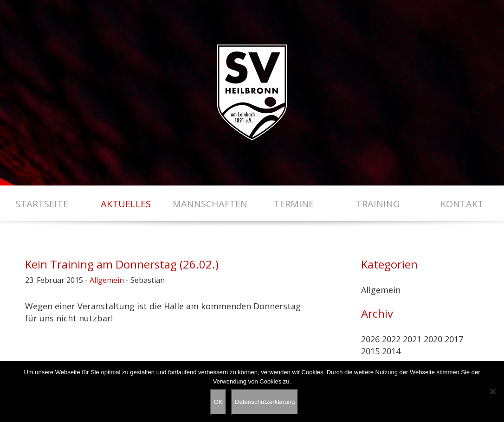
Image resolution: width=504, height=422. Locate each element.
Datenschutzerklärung (265, 402)
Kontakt (462, 204)
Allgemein (107, 280)
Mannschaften (210, 204)
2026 (370, 339)
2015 (370, 351)
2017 (454, 339)
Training (378, 204)
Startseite (42, 204)
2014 (391, 351)
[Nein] (492, 391)
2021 (412, 339)
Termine (294, 204)
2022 (391, 339)
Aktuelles (126, 204)
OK (218, 402)
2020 (433, 339)
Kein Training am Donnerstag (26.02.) (122, 264)
